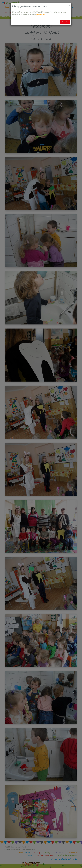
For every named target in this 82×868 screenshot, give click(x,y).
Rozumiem (65, 22)
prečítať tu (41, 15)
